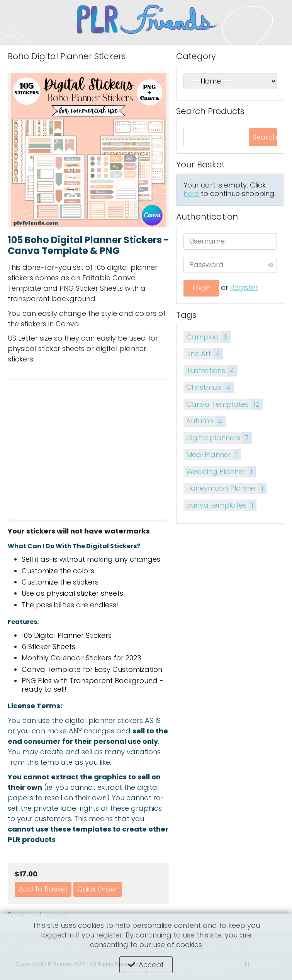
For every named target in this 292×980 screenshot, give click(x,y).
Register (244, 287)
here (191, 193)
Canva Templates (224, 404)
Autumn (206, 421)
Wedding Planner (221, 471)
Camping (208, 337)
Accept (151, 965)
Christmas (210, 388)
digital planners (219, 438)
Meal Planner (213, 455)
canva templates (221, 505)
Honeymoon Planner (226, 488)
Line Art (205, 354)
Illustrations (212, 371)
